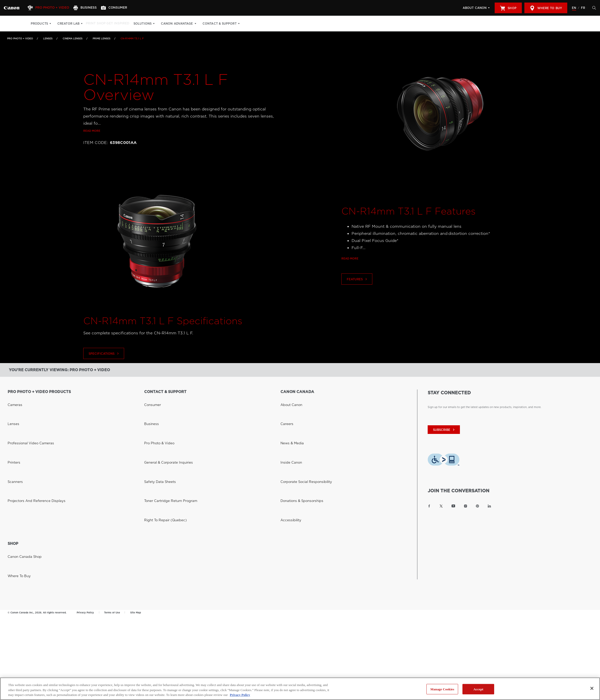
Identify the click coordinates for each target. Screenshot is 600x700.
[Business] (90, 8)
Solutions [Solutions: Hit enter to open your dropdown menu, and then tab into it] (151, 24)
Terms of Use (112, 541)
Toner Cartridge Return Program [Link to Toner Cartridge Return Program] (165, 435)
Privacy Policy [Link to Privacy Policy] (85, 541)
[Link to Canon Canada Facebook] (429, 506)
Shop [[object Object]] (508, 8)
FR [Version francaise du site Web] (583, 8)
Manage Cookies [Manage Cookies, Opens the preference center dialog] (442, 689)
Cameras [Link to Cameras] (13, 399)
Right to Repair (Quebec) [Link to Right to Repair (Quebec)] (161, 442)
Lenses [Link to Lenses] (48, 38)
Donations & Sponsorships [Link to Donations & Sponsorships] (297, 435)
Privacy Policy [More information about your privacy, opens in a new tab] (240, 695)
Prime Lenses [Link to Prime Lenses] (102, 38)
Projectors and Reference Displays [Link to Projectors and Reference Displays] (30, 435)
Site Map (136, 541)
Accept (478, 689)
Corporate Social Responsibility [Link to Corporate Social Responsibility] (301, 428)
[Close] (592, 688)
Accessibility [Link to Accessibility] (289, 442)
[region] (300, 689)
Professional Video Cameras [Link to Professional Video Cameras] (26, 413)
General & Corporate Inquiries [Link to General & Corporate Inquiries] (163, 420)
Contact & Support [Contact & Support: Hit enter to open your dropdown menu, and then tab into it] (228, 24)
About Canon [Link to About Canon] (289, 399)
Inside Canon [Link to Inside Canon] (289, 420)
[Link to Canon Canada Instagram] (465, 506)
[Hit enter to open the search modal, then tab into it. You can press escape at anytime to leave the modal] (593, 8)
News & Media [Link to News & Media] (290, 413)
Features (357, 294)
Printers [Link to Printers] (13, 420)
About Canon (475, 8)
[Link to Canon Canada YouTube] (453, 506)
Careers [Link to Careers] (285, 406)
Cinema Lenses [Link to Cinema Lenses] (73, 38)
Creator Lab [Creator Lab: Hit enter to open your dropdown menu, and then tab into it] (68, 24)
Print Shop (98, 24)
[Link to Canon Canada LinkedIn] (489, 506)
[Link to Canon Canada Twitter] (441, 506)
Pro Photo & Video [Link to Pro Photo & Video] (156, 413)
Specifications (104, 369)
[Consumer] (122, 8)
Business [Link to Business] (150, 406)
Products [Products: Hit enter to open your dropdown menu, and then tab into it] (39, 24)
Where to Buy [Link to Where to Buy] (17, 492)
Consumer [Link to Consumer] (151, 399)
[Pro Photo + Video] (52, 8)
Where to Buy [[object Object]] (546, 8)
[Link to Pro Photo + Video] (12, 8)
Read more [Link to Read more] (92, 146)
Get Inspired (125, 24)
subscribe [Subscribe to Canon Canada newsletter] (444, 430)
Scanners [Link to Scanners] (13, 428)
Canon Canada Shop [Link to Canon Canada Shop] (21, 485)
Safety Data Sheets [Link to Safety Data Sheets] (156, 428)
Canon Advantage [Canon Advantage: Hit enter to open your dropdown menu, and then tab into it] (185, 24)
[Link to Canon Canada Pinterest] (477, 506)
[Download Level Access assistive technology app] (444, 461)
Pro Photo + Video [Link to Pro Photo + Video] (20, 38)
